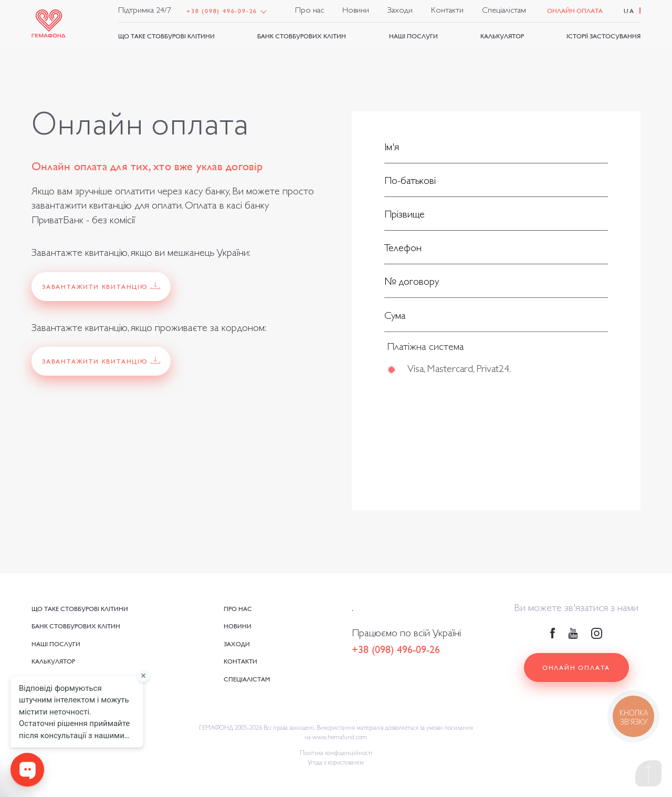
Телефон (403, 250)
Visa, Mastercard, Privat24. (459, 373)
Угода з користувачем (336, 763)
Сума (395, 319)
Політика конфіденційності (336, 754)
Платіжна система (426, 351)
